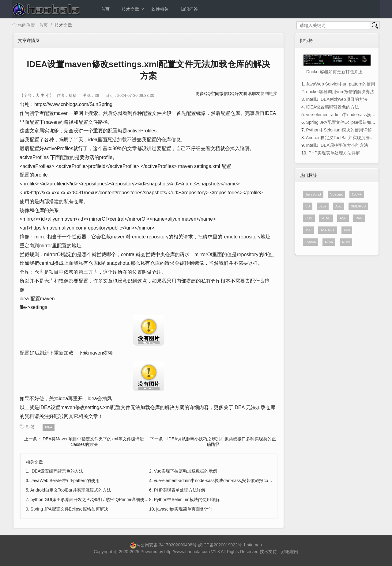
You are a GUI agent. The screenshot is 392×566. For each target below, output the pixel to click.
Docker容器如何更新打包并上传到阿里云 (345, 72)
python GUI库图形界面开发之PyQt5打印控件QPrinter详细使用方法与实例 (100, 500)
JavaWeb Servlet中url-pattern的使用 (65, 481)
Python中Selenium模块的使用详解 (187, 500)
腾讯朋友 (252, 93)
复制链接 (269, 93)
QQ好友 (236, 93)
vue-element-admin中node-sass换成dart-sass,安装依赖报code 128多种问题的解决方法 (237, 481)
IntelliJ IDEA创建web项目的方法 (337, 99)
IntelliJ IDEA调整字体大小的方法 (337, 145)
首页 (105, 9)
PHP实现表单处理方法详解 (180, 490)
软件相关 (160, 9)
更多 (200, 93)
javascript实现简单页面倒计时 (185, 509)
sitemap (254, 545)
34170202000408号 (178, 545)
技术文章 (133, 9)
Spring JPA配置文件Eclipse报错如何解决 (70, 509)
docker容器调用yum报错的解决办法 (340, 92)
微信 (224, 93)
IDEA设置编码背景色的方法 (57, 471)
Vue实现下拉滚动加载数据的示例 (186, 471)
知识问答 (189, 9)
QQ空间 (212, 93)
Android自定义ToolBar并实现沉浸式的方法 (71, 490)
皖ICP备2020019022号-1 (222, 545)
